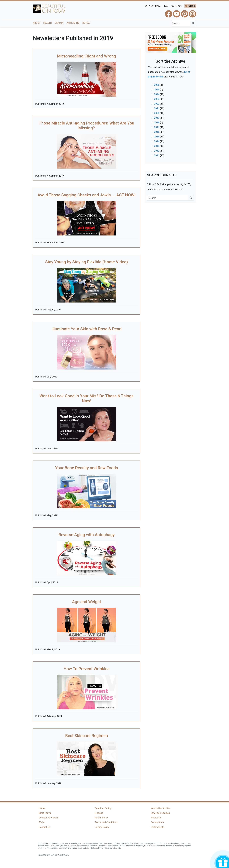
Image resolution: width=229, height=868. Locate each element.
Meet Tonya (45, 813)
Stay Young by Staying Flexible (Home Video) (87, 262)
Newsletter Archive (160, 808)
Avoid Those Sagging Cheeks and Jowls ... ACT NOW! (87, 195)
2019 (157, 118)
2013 (157, 146)
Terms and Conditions (106, 822)
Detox (86, 23)
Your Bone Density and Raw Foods (86, 468)
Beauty (59, 23)
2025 (157, 90)
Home (42, 808)
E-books (99, 813)
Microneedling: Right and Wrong (87, 56)
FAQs (41, 822)
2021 (157, 108)
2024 (157, 94)
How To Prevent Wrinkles (87, 669)
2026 (157, 85)
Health (48, 23)
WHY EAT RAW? (153, 6)
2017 (157, 127)
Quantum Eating (103, 808)
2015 (157, 137)
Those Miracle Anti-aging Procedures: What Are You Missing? (87, 126)
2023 (157, 99)
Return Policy (101, 818)
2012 (157, 151)
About (37, 23)
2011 (157, 155)
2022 (157, 104)
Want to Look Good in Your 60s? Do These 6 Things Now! (87, 398)
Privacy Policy (102, 827)
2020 (157, 113)
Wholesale (156, 818)
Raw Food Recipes (160, 813)
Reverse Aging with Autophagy (87, 535)
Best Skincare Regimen (87, 736)
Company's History (48, 818)
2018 (157, 123)
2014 (157, 141)
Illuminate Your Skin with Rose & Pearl (87, 329)
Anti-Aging (73, 23)
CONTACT (177, 6)
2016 (157, 132)
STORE (192, 6)
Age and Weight (87, 602)
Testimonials (157, 827)
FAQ (166, 6)
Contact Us (45, 827)
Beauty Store (157, 822)
